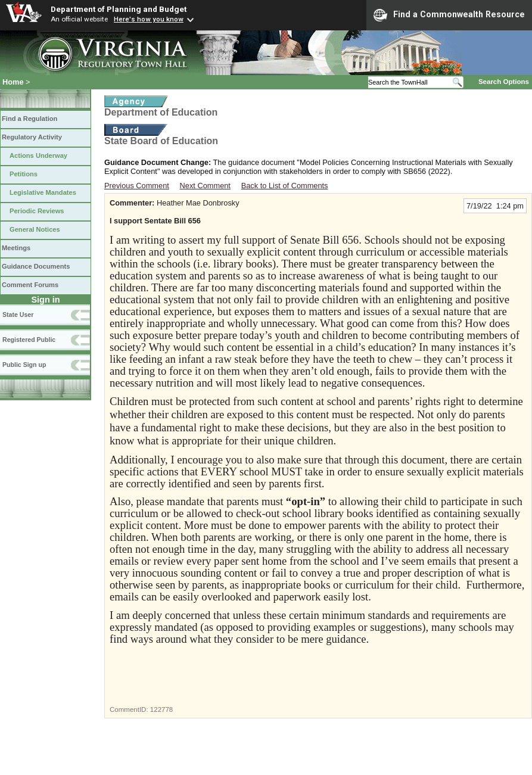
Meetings (16, 248)
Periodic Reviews (37, 211)
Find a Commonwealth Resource (449, 15)
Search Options (504, 82)
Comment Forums (30, 285)
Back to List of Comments (285, 186)
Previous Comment (137, 186)
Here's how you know (149, 19)
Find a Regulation (29, 119)
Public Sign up (24, 365)
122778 (161, 709)
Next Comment (205, 186)
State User (18, 315)
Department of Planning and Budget (119, 9)
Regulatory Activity (32, 137)
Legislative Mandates (43, 192)
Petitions (24, 174)
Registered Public (29, 340)
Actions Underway (38, 155)
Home (13, 82)
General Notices (35, 229)
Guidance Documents (36, 266)
